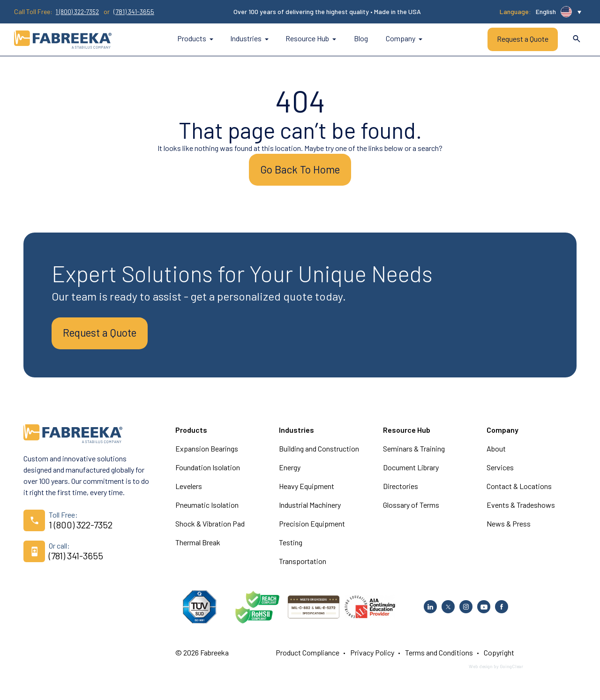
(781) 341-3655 (139, 12)
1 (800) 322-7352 (80, 12)
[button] (559, 12)
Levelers (189, 491)
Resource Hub (311, 39)
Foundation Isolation (208, 472)
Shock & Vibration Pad (210, 528)
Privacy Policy (372, 657)
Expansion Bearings (207, 453)
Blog (361, 39)
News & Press (509, 528)
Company (404, 39)
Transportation (303, 566)
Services (500, 472)
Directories (401, 491)
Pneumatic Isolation (207, 509)
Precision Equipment (312, 528)
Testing (291, 547)
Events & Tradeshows (521, 509)
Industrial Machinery (310, 509)
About (496, 453)
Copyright (499, 657)
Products (195, 39)
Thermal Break (198, 547)
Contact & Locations (519, 491)
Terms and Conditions (439, 657)
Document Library (411, 472)
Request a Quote (523, 39)
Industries (249, 39)
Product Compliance (307, 657)
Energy (290, 472)
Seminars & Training (414, 453)
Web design (481, 671)
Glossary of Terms (411, 509)
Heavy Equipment (307, 491)
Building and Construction (319, 453)
